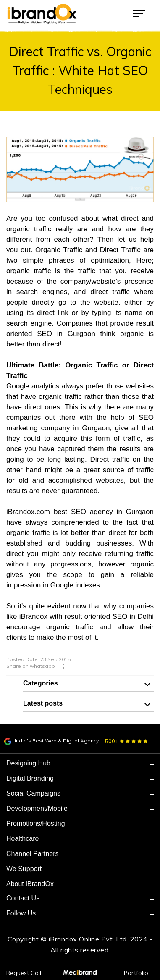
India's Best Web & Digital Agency (51, 741)
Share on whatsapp (31, 666)
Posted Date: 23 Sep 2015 (38, 659)
